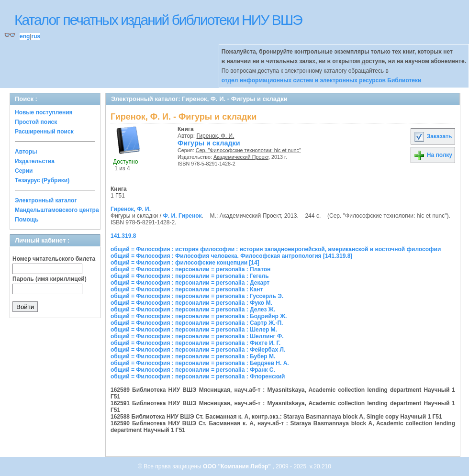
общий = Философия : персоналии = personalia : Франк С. (193, 370)
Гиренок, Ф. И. (216, 136)
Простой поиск (36, 122)
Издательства (35, 161)
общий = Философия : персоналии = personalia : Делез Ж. (193, 310)
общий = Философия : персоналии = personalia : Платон (190, 269)
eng (25, 36)
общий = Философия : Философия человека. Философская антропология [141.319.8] (231, 256)
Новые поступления (44, 112)
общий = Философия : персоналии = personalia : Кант (187, 289)
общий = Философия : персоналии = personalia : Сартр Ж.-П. (197, 323)
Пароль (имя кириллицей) (50, 279)
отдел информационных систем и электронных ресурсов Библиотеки (322, 80)
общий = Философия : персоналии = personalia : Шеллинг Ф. (197, 336)
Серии (24, 171)
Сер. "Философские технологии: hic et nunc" (248, 150)
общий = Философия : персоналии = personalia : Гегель (190, 276)
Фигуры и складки (209, 143)
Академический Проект (241, 157)
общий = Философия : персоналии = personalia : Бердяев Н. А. (200, 363)
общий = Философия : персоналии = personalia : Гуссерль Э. (197, 296)
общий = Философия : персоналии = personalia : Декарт (190, 283)
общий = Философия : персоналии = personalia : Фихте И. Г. (195, 343)
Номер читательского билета (54, 259)
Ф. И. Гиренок (182, 216)
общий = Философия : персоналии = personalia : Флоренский (198, 376)
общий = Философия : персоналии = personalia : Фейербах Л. (198, 350)
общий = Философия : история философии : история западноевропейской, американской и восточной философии (276, 249)
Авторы (26, 152)
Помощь (27, 220)
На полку (433, 155)
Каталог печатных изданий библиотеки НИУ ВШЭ (158, 20)
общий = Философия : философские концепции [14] (185, 263)
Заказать (433, 136)
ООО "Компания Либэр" (238, 466)
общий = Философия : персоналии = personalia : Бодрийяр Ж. (199, 316)
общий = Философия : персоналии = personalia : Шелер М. (194, 330)
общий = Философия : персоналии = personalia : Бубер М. (193, 356)
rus (36, 36)
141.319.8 (123, 236)
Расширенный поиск (44, 132)
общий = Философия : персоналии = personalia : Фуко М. (191, 303)
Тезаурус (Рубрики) (42, 180)
